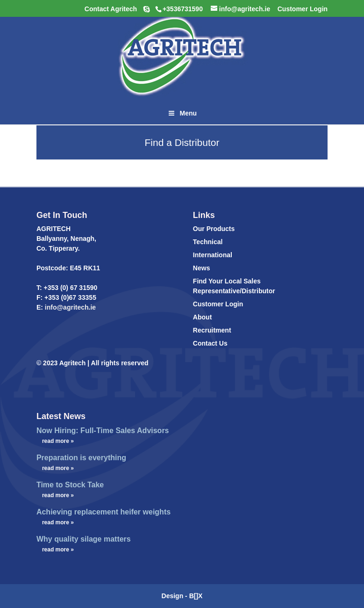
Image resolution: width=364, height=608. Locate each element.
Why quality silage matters (84, 539)
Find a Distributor (182, 142)
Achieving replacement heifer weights (103, 512)
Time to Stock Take (70, 485)
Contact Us (210, 343)
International (213, 255)
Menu (182, 113)
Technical (208, 242)
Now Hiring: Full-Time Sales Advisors (103, 431)
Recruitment (212, 330)
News (202, 268)
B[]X (196, 596)
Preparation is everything (81, 458)
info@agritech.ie (69, 307)
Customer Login (218, 304)
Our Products (214, 229)
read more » (58, 441)
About (202, 317)
